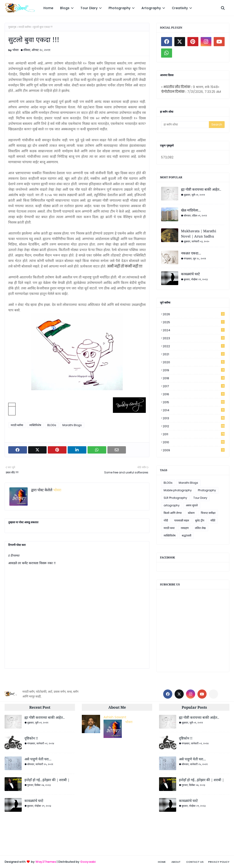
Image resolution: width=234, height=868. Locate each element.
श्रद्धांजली (186, 535)
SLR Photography (175, 498)
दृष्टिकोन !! (31, 738)
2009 (194, 450)
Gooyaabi (88, 862)
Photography (207, 490)
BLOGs (52, 425)
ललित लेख (200, 528)
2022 (194, 346)
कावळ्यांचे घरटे (190, 274)
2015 (194, 402)
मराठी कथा (169, 528)
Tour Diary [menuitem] (89, 8)
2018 (194, 378)
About (176, 862)
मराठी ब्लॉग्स (25, 27)
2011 (194, 434)
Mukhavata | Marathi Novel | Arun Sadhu (199, 234)
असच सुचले (192, 505)
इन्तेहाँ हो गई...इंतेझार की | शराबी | (47, 780)
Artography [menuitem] (151, 8)
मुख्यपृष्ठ (12, 27)
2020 (194, 362)
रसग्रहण (185, 528)
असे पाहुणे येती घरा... (38, 759)
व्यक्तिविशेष (35, 425)
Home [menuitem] (48, 8)
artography (172, 505)
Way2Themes (46, 862)
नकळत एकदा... (191, 253)
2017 (194, 386)
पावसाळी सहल (182, 520)
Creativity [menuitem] (180, 8)
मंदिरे (213, 520)
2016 (194, 394)
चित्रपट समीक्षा (208, 513)
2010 (194, 442)
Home (162, 862)
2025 (194, 322)
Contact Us (195, 862)
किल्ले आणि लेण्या (173, 513)
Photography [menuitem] (120, 8)
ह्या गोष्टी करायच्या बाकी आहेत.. (201, 189)
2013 (194, 418)
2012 (194, 426)
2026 (194, 314)
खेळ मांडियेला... (191, 210)
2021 (194, 354)
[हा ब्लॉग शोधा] (185, 125)
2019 (194, 370)
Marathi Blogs (72, 425)
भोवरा (15, 50)
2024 (194, 330)
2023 (194, 338)
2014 (194, 410)
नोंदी (166, 520)
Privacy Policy (219, 862)
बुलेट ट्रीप (200, 520)
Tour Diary (200, 498)
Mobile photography (178, 490)
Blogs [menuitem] (65, 8)
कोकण (191, 513)
